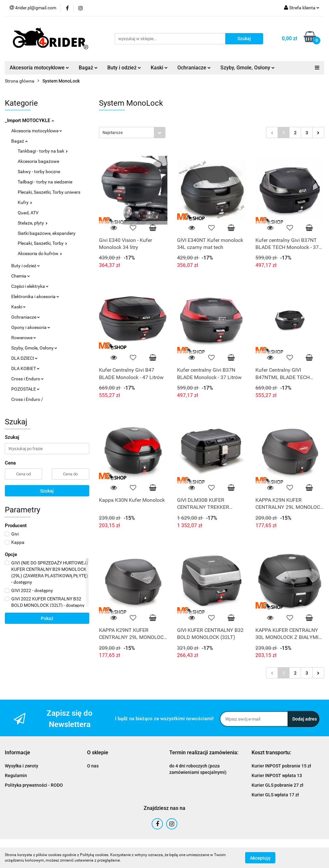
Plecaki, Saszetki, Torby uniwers (49, 192)
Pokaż (47, 618)
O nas (93, 766)
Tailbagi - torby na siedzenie (45, 182)
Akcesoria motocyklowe (39, 68)
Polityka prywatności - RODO (34, 785)
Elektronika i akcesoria (35, 297)
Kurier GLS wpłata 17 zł (275, 795)
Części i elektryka (30, 286)
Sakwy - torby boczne (39, 172)
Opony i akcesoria (31, 327)
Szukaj (47, 491)
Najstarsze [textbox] (113, 133)
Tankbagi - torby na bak (43, 151)
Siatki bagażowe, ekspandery (47, 233)
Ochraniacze (194, 68)
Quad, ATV (28, 213)
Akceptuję (260, 858)
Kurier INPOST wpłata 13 (277, 775)
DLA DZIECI (24, 358)
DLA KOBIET (25, 368)
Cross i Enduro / (27, 399)
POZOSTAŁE (25, 389)
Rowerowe (24, 338)
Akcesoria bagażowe (38, 161)
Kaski (159, 68)
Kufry (25, 202)
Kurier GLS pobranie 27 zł (277, 785)
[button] (18, 753)
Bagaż (88, 68)
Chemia (21, 276)
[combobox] (132, 133)
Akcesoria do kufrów (40, 253)
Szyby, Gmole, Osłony (248, 68)
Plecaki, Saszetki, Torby (42, 243)
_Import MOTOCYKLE (29, 120)
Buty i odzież (124, 68)
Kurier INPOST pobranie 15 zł (281, 766)
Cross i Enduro (27, 379)
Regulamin (16, 775)
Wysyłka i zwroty (22, 766)
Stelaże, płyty (33, 223)
